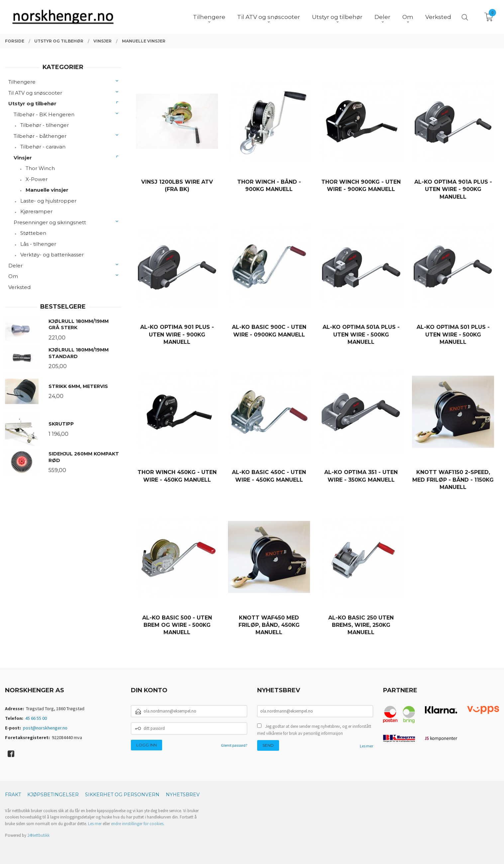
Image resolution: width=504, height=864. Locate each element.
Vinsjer (23, 158)
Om (13, 276)
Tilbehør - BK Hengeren (44, 114)
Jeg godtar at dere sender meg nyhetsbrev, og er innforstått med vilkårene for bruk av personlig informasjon (314, 730)
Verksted (19, 287)
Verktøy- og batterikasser (52, 255)
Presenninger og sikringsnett (50, 222)
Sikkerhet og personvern (122, 795)
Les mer (366, 746)
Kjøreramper (36, 211)
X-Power (37, 179)
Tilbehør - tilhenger (45, 125)
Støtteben (33, 233)
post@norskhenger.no (45, 728)
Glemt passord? (234, 745)
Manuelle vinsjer (47, 190)
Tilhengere (22, 82)
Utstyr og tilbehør (32, 103)
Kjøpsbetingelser (53, 795)
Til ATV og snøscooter (35, 93)
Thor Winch (40, 168)
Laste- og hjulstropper (48, 201)
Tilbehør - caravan (43, 147)
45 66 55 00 (36, 718)
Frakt (13, 795)
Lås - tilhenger (38, 244)
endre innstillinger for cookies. (138, 824)
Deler (15, 266)
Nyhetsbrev (183, 795)
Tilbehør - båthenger (40, 136)
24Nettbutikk (38, 835)
